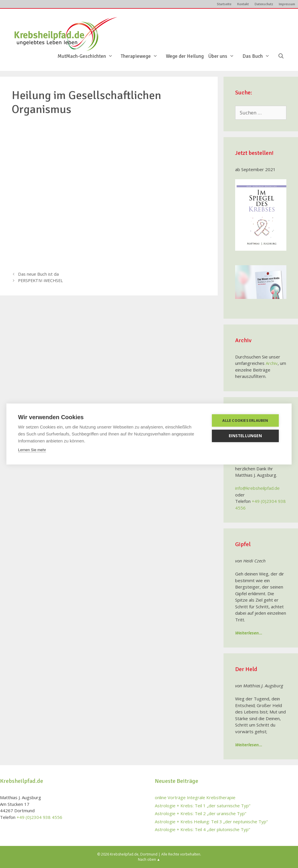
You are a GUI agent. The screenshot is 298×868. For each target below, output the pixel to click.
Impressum (287, 4)
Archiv (272, 363)
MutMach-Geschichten (88, 56)
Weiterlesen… (249, 633)
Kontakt (243, 4)
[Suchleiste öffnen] (281, 56)
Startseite (224, 4)
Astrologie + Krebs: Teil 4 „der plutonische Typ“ (202, 829)
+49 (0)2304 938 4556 (39, 817)
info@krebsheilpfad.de (257, 488)
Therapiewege (142, 56)
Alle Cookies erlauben (245, 420)
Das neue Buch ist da (38, 274)
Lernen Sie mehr (32, 450)
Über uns (224, 56)
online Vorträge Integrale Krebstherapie (195, 797)
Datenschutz (264, 4)
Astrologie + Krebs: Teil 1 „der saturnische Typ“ (203, 806)
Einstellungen (245, 436)
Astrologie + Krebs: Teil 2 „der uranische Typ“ (201, 813)
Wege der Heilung (185, 56)
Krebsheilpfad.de (124, 854)
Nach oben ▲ (149, 859)
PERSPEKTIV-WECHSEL (40, 280)
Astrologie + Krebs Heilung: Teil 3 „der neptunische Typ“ (211, 822)
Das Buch (259, 56)
